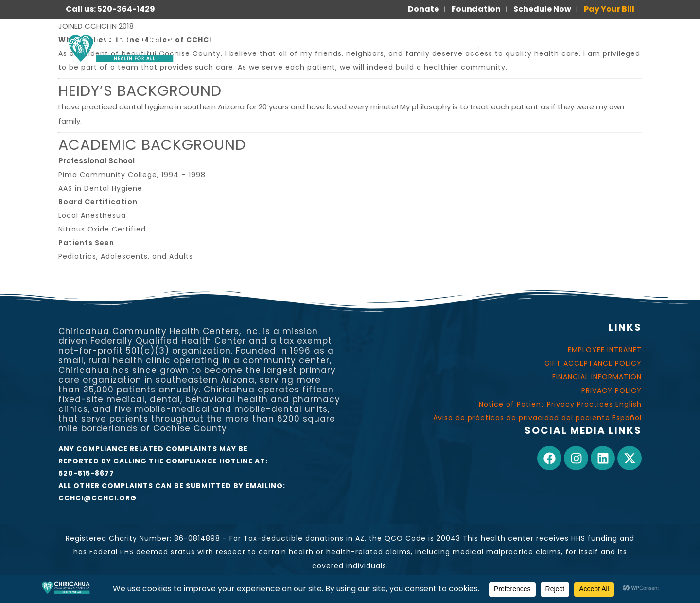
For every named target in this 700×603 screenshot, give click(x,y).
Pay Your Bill (609, 9)
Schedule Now (542, 9)
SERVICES (260, 48)
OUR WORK (389, 48)
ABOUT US (323, 48)
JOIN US (451, 48)
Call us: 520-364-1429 (110, 9)
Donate (423, 9)
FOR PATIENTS (518, 48)
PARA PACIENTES (603, 48)
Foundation (476, 9)
